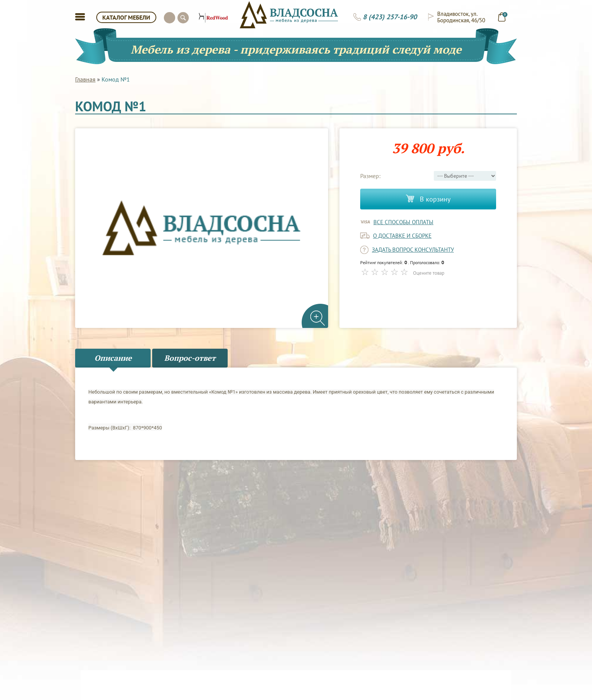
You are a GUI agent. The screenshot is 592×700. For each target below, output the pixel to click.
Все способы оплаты (403, 222)
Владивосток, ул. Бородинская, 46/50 (461, 17)
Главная (85, 79)
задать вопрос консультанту (413, 250)
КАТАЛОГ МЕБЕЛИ (126, 17)
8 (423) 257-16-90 (390, 17)
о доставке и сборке (402, 236)
